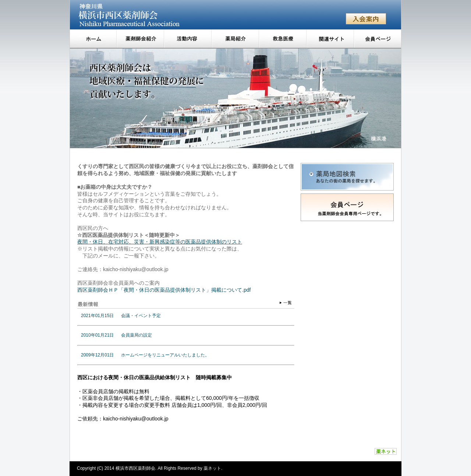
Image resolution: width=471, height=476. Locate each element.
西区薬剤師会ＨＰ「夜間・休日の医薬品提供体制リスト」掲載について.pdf (164, 290)
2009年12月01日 (97, 355)
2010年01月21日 (97, 335)
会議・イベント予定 (141, 316)
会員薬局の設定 (137, 335)
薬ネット (212, 468)
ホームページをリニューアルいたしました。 (165, 355)
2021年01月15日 (97, 316)
